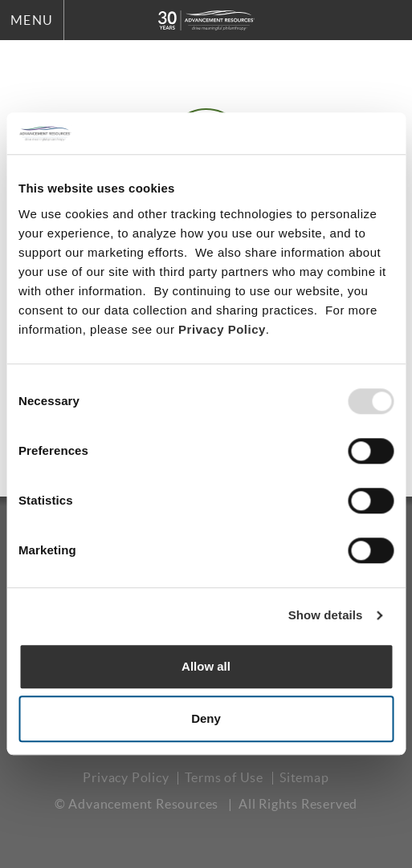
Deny (206, 719)
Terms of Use (224, 777)
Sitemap (304, 777)
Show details (326, 616)
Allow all (206, 666)
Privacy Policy (222, 329)
